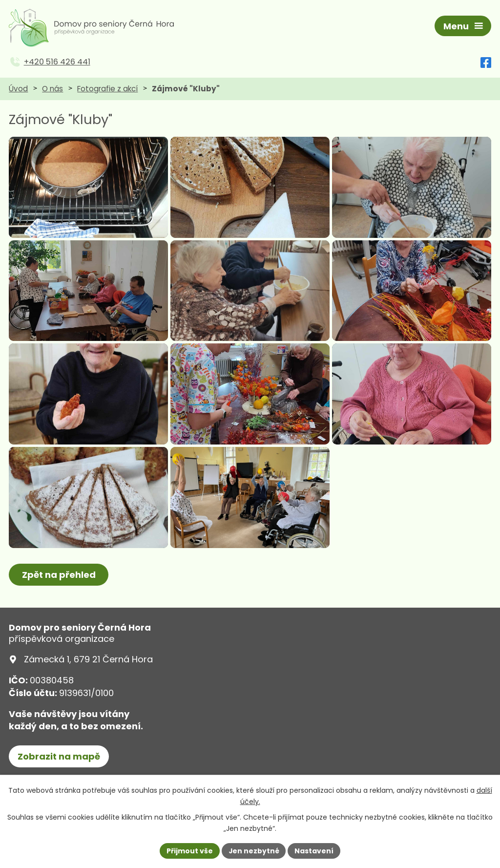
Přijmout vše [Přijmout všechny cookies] (189, 850)
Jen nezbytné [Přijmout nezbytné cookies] (254, 850)
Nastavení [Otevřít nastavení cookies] (314, 850)
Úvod (18, 90)
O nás (52, 90)
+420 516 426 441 (57, 63)
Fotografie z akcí (107, 90)
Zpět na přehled (59, 602)
